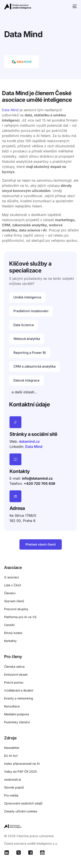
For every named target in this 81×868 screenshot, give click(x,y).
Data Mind (10, 110)
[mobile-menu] (74, 6)
